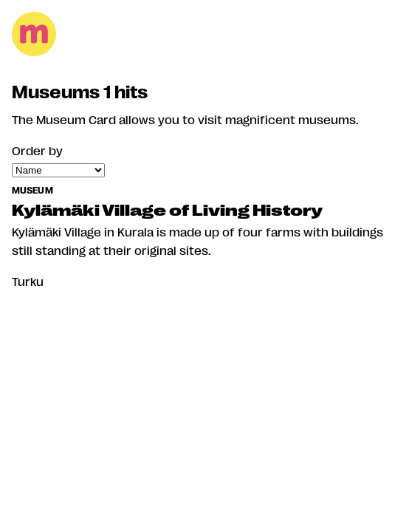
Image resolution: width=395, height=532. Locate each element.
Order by (37, 150)
